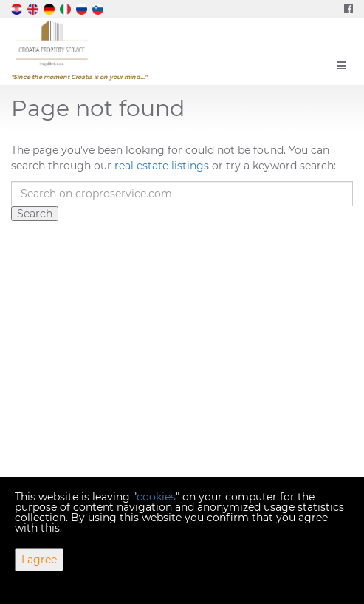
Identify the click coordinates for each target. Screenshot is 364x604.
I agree (39, 560)
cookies (156, 497)
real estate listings (162, 166)
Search (35, 214)
